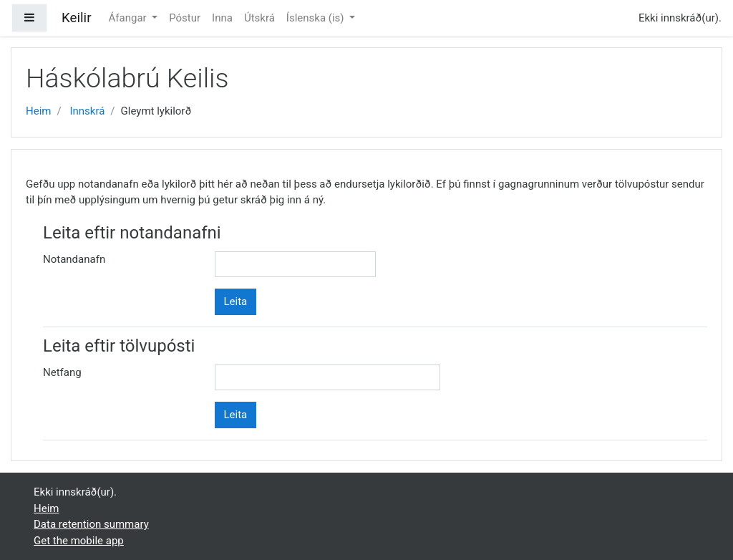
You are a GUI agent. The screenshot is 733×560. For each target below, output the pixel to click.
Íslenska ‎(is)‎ (316, 18)
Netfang (62, 372)
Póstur (185, 18)
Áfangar (129, 18)
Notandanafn (74, 259)
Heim (38, 111)
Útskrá (259, 18)
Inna (222, 18)
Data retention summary (91, 524)
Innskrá (87, 111)
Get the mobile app (79, 541)
